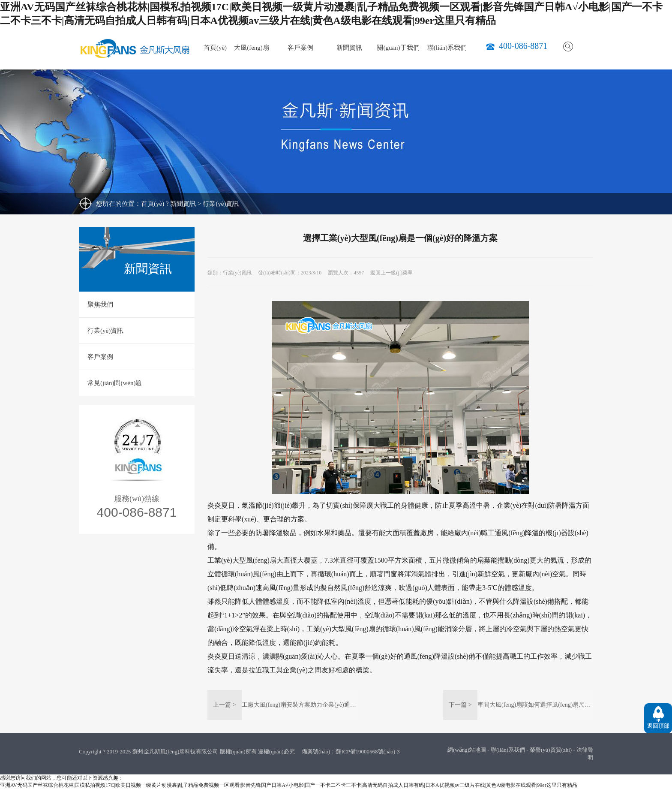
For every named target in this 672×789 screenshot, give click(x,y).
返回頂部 (658, 726)
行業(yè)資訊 (221, 204)
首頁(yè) (215, 48)
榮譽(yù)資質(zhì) (551, 750)
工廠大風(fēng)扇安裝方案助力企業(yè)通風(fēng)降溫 (312, 705)
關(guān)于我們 (398, 48)
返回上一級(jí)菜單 (391, 273)
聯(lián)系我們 (447, 48)
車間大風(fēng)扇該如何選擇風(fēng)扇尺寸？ (537, 705)
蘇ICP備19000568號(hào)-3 (368, 751)
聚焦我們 (100, 304)
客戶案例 (300, 48)
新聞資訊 (349, 48)
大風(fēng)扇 (252, 48)
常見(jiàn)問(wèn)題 (115, 383)
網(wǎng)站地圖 (467, 750)
